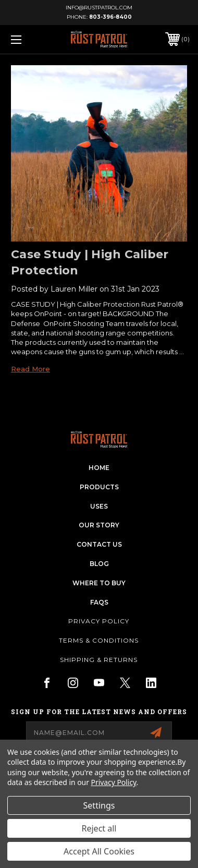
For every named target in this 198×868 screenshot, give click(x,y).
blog (99, 564)
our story (99, 525)
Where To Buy (99, 583)
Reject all (99, 828)
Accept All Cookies (99, 851)
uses (99, 506)
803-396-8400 (110, 17)
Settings (99, 805)
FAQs (99, 602)
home (99, 468)
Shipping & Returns (99, 660)
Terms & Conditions (99, 640)
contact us (99, 544)
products (99, 487)
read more (30, 369)
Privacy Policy (99, 621)
